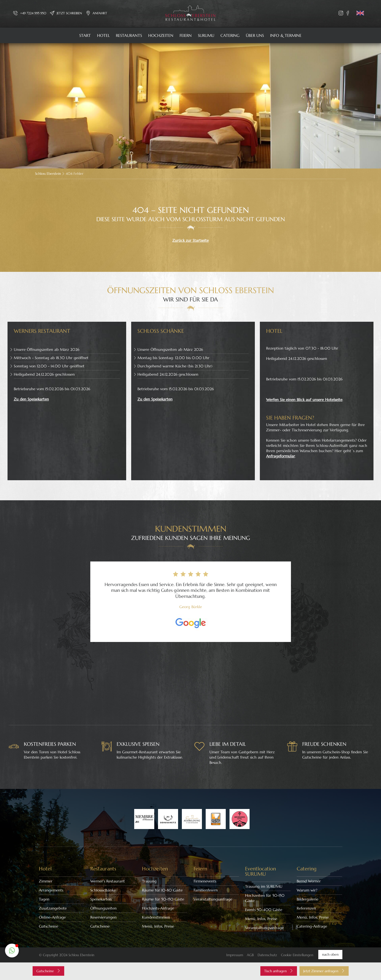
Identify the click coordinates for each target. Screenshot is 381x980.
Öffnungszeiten (103, 908)
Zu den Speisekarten (31, 399)
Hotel (103, 35)
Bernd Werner (309, 881)
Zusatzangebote (53, 908)
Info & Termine (286, 35)
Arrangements (51, 890)
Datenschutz (267, 955)
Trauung (149, 881)
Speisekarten (101, 899)
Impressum (235, 955)
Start (85, 35)
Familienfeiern (206, 890)
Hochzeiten (161, 35)
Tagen (44, 899)
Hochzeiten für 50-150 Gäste (265, 898)
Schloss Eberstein (48, 174)
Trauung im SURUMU (264, 886)
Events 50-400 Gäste (264, 910)
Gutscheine (49, 926)
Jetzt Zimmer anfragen (324, 971)
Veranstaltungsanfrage (213, 899)
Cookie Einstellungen (297, 955)
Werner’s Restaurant (108, 881)
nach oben (330, 954)
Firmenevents (205, 881)
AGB (250, 955)
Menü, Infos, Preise (158, 926)
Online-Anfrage (52, 917)
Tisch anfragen (279, 971)
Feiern (186, 35)
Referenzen (306, 908)
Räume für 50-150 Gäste (163, 899)
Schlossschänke (103, 890)
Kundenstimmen (156, 917)
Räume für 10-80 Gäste (162, 890)
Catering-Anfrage (312, 926)
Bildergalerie (308, 899)
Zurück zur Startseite (191, 240)
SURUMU (206, 35)
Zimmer (46, 881)
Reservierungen (103, 917)
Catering (230, 35)
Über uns (255, 35)
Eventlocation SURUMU (260, 871)
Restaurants (129, 35)
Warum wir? (307, 890)
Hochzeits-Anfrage (158, 908)
